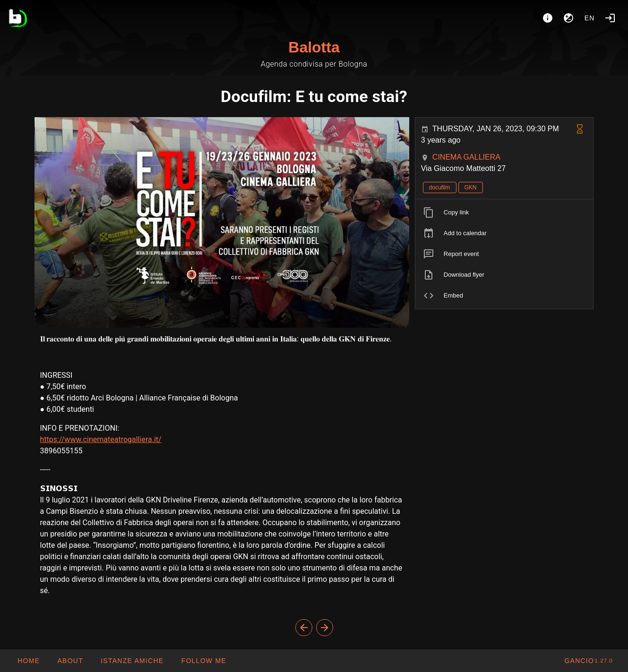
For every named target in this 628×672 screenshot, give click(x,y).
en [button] (590, 18)
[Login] (610, 18)
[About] (548, 18)
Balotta (314, 47)
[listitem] (504, 213)
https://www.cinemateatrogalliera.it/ (101, 439)
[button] (132, 661)
